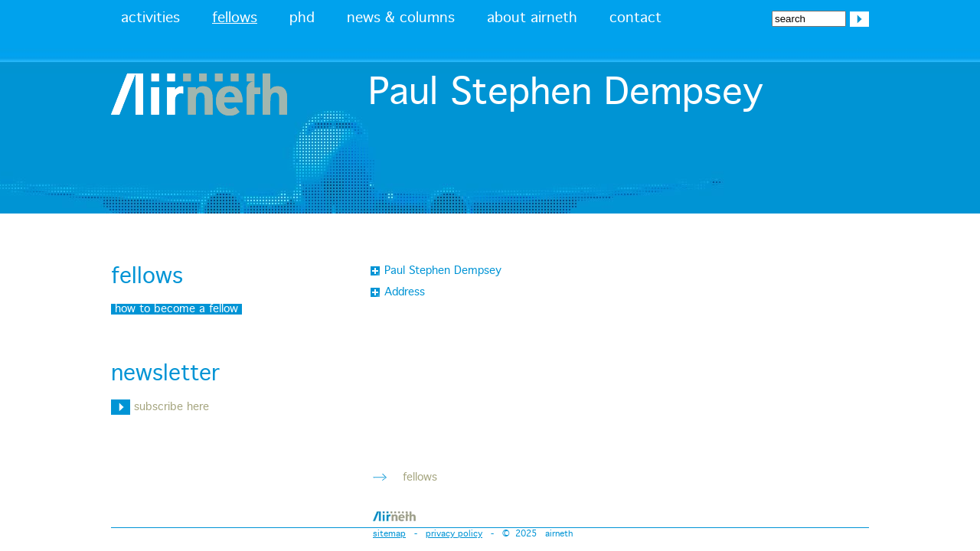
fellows (235, 18)
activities (150, 18)
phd (302, 18)
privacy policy (454, 534)
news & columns (401, 18)
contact (635, 18)
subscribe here (160, 407)
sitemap (389, 534)
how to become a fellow (176, 309)
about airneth (532, 18)
